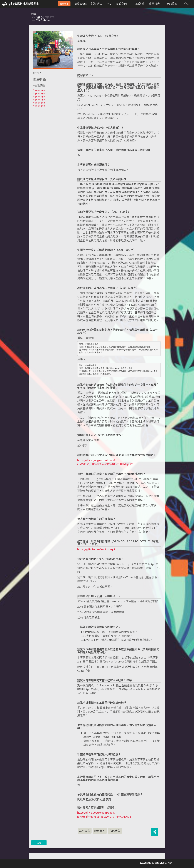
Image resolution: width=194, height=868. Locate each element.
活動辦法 (97, 4)
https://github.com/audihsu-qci (96, 549)
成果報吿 (155, 4)
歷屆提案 (173, 4)
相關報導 (139, 4)
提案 (43, 17)
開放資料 (100, 831)
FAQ (109, 4)
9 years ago (39, 90)
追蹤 (39, 843)
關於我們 (122, 4)
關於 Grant (80, 4)
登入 (187, 4)
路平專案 (85, 831)
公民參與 (115, 831)
